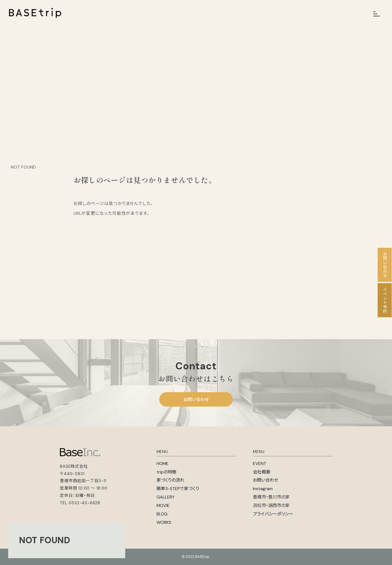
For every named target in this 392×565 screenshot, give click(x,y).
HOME (163, 464)
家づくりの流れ (170, 480)
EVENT (260, 464)
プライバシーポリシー (273, 514)
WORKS (164, 522)
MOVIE (163, 505)
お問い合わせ (196, 399)
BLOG (162, 514)
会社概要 (262, 472)
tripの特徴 (166, 472)
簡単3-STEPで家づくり (178, 489)
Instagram (263, 489)
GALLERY (166, 497)
